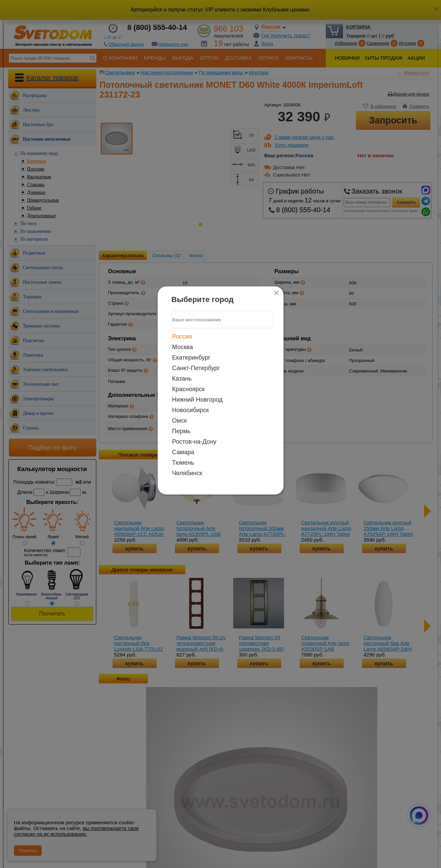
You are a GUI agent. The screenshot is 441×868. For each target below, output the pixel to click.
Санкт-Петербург (196, 368)
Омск (179, 421)
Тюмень (183, 463)
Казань (182, 379)
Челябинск (187, 473)
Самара (183, 452)
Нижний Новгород (197, 400)
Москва (183, 347)
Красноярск (188, 389)
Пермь (182, 431)
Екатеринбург (191, 358)
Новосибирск (191, 410)
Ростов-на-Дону (194, 442)
